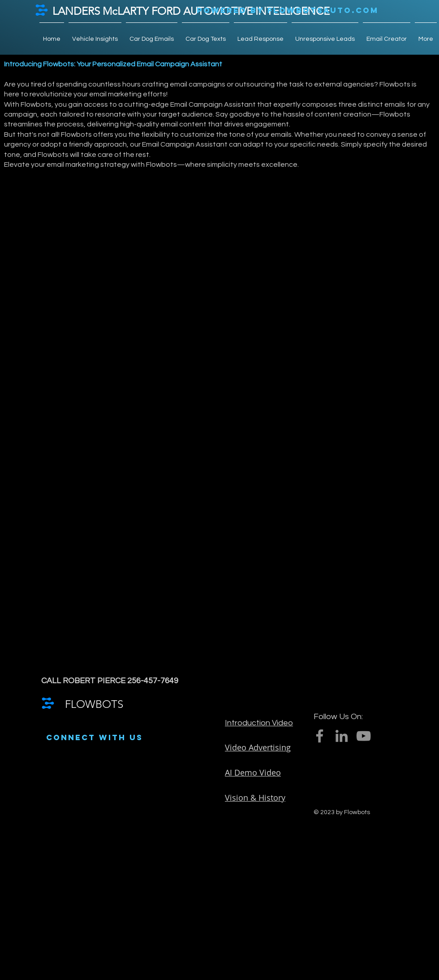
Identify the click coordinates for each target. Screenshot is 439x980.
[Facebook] (320, 736)
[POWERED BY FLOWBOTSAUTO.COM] (288, 11)
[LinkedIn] (342, 736)
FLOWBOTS (94, 704)
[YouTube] (364, 736)
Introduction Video (259, 723)
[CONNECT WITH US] (95, 738)
